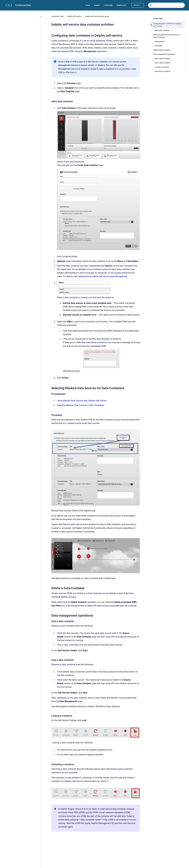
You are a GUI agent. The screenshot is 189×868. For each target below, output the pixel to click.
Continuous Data (23, 5)
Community (108, 5)
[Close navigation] (40, 17)
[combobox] (166, 5)
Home (88, 5)
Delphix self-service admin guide (97, 16)
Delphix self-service (74, 16)
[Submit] (151, 5)
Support (97, 5)
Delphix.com (122, 5)
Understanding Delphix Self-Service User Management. (103, 276)
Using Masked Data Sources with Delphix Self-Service (82, 401)
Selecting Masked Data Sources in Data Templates (81, 405)
